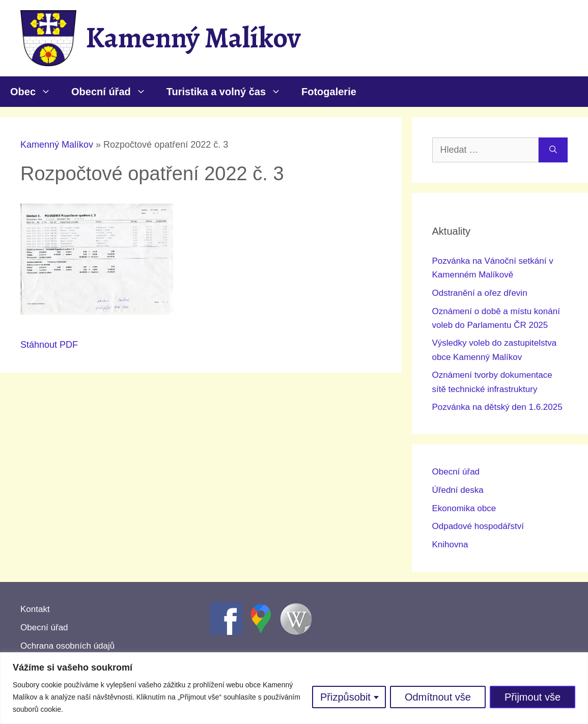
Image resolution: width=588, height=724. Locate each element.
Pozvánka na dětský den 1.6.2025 (497, 407)
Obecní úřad (114, 92)
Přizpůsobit (345, 697)
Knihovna (450, 545)
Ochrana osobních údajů (67, 646)
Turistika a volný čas (229, 92)
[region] (294, 688)
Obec (36, 92)
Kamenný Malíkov (193, 38)
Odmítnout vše (438, 697)
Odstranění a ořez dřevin (480, 293)
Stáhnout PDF (49, 345)
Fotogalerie (329, 92)
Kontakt (35, 609)
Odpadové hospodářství (478, 526)
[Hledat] (553, 150)
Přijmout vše (533, 697)
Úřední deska (458, 490)
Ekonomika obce (464, 508)
